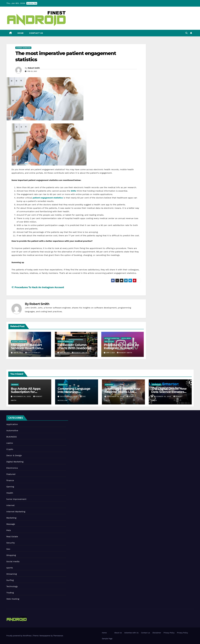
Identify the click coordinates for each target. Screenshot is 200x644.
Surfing (10, 580)
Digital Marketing (15, 462)
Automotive (12, 430)
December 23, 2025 (69, 396)
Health (10, 493)
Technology (63, 385)
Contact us (36, 33)
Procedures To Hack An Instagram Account (38, 287)
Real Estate (12, 537)
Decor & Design (14, 455)
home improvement (16, 499)
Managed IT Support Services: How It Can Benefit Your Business (27, 348)
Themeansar (58, 636)
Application (12, 424)
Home (21, 33)
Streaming (109, 385)
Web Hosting (109, 341)
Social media (126, 338)
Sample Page (107, 639)
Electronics (12, 468)
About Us (118, 633)
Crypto (10, 449)
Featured (11, 474)
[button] (186, 33)
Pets (9, 530)
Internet (10, 505)
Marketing (11, 518)
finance (10, 480)
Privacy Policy (169, 633)
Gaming (10, 487)
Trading (10, 593)
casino (10, 443)
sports (10, 568)
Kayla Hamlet (33, 353)
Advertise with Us (131, 633)
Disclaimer (157, 633)
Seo (8, 549)
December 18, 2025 (116, 396)
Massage (11, 524)
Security (11, 543)
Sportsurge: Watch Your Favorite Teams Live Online (122, 392)
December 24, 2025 (22, 396)
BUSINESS (15, 385)
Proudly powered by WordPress (19, 636)
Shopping (11, 555)
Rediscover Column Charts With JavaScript (74, 346)
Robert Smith (34, 68)
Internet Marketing (23, 48)
